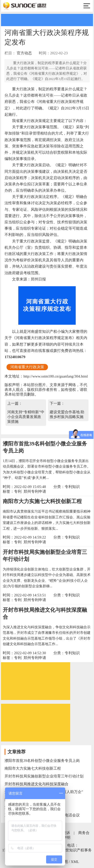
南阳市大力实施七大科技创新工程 (42, 501)
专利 (18, 491)
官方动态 (24, 53)
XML (75, 862)
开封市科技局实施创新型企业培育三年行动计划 (44, 776)
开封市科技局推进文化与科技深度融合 (36, 784)
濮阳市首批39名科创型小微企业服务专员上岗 (42, 761)
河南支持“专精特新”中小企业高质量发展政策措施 (26, 417)
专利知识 (72, 487)
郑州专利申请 (35, 491)
